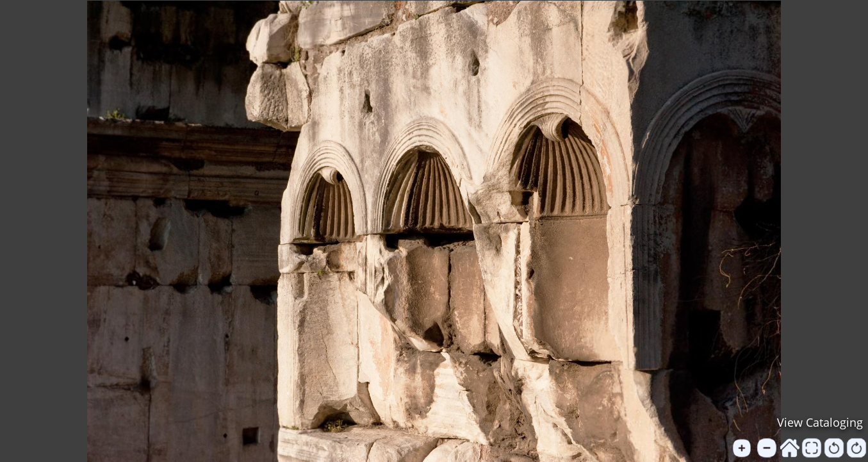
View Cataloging (820, 422)
